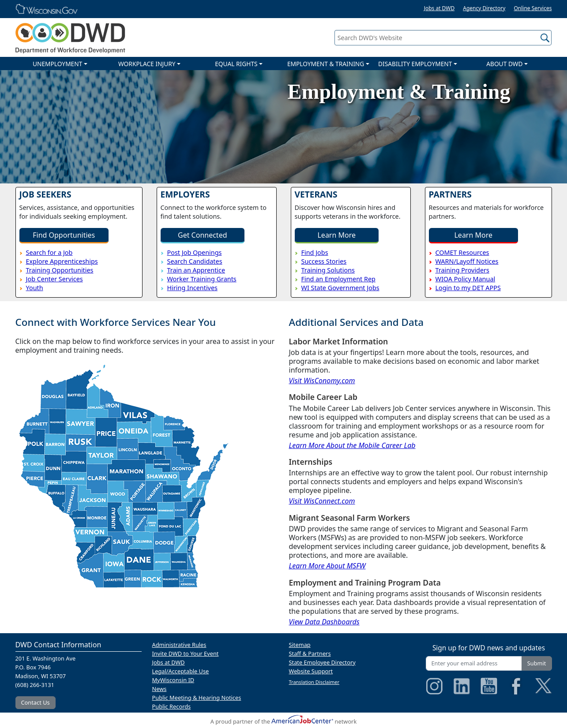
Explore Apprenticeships (62, 261)
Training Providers (462, 270)
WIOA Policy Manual (466, 279)
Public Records (172, 706)
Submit (537, 663)
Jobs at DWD (439, 8)
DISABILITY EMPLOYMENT (415, 64)
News (160, 689)
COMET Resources (462, 252)
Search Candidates (195, 261)
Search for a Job (49, 252)
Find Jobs (315, 252)
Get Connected (203, 235)
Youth (35, 288)
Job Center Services (54, 279)
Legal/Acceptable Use (181, 671)
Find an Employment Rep (338, 279)
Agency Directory (484, 8)
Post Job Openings (195, 252)
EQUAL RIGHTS (236, 64)
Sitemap (300, 645)
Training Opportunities (60, 270)
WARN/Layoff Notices (467, 261)
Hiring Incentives (192, 288)
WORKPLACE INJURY (147, 64)
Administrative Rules (179, 645)
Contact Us (36, 702)
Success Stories (324, 261)
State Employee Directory (322, 662)
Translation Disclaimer (314, 682)
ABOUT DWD (504, 64)
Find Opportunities (64, 235)
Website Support (311, 671)
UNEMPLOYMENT (57, 64)
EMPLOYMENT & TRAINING (326, 64)
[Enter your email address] (474, 663)
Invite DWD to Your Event (186, 653)
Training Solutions (328, 270)
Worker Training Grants (202, 279)
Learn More (336, 235)
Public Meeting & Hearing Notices (197, 698)
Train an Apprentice (196, 270)
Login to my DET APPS (468, 288)
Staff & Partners (310, 653)
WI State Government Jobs (340, 288)
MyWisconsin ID (173, 680)
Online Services (533, 8)
